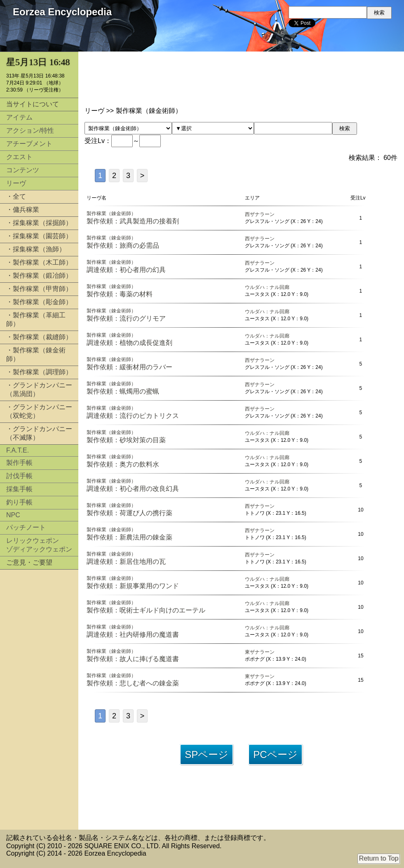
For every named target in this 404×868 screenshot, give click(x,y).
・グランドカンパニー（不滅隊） (39, 433)
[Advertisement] (39, 699)
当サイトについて (33, 104)
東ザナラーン (260, 652)
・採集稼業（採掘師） (39, 223)
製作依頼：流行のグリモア (126, 318)
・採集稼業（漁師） (36, 249)
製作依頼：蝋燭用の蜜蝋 (123, 391)
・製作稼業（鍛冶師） (39, 276)
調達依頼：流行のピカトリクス (133, 416)
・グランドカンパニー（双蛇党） (39, 411)
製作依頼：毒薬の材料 (120, 294)
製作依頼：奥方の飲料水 (123, 464)
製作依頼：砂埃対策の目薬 (126, 440)
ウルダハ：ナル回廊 (267, 287)
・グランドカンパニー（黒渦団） (39, 389)
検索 (345, 128)
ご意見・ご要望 (29, 562)
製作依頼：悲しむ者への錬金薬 (133, 683)
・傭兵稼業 (23, 210)
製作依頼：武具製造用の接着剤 (133, 221)
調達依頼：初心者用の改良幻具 (133, 489)
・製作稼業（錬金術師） (36, 354)
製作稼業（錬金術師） (111, 213)
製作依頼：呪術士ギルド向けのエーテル (146, 610)
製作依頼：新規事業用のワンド (133, 586)
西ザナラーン (260, 214)
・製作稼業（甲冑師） (39, 289)
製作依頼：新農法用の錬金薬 (129, 537)
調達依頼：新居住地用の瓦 (126, 562)
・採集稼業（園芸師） (39, 236)
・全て (16, 196)
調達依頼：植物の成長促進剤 (129, 343)
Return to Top (379, 858)
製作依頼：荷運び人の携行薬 (129, 513)
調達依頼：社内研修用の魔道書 (133, 635)
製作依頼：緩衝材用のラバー (129, 367)
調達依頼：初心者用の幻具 (126, 270)
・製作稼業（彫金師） (39, 302)
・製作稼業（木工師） (39, 262)
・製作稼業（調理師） (39, 372)
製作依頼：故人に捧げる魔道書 (133, 659)
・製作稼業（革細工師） (36, 319)
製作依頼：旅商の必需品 (123, 245)
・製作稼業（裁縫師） (39, 337)
